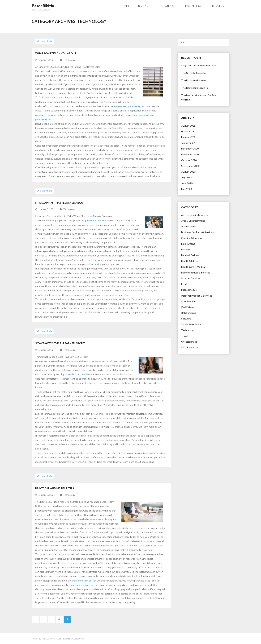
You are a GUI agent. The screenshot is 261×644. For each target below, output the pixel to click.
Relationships (189, 313)
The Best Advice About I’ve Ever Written (199, 97)
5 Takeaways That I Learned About (60, 202)
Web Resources (190, 347)
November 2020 (190, 154)
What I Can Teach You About (56, 53)
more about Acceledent (78, 374)
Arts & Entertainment (193, 221)
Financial (186, 249)
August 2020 (188, 172)
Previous (35, 620)
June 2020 (187, 183)
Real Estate (187, 307)
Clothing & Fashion (191, 238)
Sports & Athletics (191, 324)
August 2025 (188, 125)
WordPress (78, 639)
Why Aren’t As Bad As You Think (199, 65)
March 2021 (188, 131)
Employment (188, 244)
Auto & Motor (189, 226)
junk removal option (96, 220)
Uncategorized (189, 342)
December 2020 (190, 149)
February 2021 (189, 137)
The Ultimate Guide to (193, 73)
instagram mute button (86, 585)
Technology (69, 60)
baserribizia (46, 41)
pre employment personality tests (128, 106)
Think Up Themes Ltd (51, 639)
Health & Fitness (190, 261)
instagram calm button (84, 580)
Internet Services (191, 278)
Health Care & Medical (193, 267)
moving (98, 264)
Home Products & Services (196, 272)
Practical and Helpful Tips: (55, 488)
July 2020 (186, 177)
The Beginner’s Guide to (195, 88)
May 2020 (187, 189)
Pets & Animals (189, 301)
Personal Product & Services (197, 295)
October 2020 (189, 160)
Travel (185, 336)
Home (126, 6)
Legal (184, 284)
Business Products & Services (197, 232)
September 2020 (190, 166)
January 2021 (188, 143)
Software (186, 319)
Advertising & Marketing (194, 215)
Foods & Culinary (190, 255)
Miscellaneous (189, 290)
